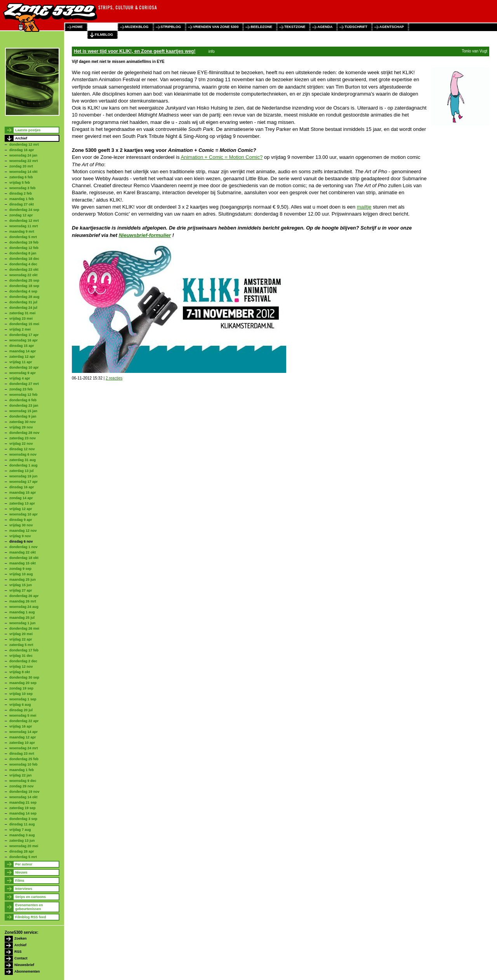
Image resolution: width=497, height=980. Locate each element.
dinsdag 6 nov (21, 541)
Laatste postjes (28, 130)
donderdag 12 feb (24, 248)
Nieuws (21, 872)
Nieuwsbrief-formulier (145, 235)
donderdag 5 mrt (23, 237)
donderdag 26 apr (24, 596)
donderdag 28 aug (24, 297)
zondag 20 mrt (21, 166)
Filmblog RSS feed (31, 917)
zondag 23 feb (21, 389)
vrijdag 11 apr (21, 362)
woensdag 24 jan (23, 155)
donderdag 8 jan (23, 253)
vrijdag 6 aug (20, 705)
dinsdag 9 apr (21, 520)
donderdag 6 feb (23, 400)
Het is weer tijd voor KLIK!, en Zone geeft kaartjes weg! (135, 51)
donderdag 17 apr (24, 335)
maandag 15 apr (23, 493)
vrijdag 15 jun (21, 585)
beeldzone (261, 27)
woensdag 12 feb (23, 395)
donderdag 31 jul (23, 302)
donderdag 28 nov (24, 433)
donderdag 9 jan (23, 416)
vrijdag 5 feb (20, 183)
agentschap (392, 27)
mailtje (364, 207)
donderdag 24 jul (23, 308)
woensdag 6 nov (23, 454)
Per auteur (24, 864)
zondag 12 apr (21, 215)
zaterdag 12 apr (22, 357)
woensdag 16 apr (23, 340)
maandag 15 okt (23, 563)
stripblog (171, 27)
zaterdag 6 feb (21, 177)
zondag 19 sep (21, 688)
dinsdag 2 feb (21, 193)
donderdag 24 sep (24, 210)
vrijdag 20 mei (21, 634)
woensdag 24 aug (24, 607)
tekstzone (295, 27)
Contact (21, 958)
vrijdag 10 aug (21, 574)
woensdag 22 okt (23, 275)
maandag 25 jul (22, 618)
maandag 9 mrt (22, 232)
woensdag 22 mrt (24, 161)
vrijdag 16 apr (21, 726)
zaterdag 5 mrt (21, 645)
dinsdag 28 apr (22, 851)
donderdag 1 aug (23, 465)
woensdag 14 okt (23, 172)
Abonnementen (27, 971)
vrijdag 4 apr (20, 378)
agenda (325, 27)
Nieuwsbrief (24, 965)
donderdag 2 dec (23, 661)
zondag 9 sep (20, 569)
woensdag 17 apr (23, 482)
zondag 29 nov (22, 786)
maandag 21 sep (23, 802)
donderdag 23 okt (24, 270)
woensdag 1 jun (23, 623)
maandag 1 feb (22, 199)
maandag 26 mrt (23, 601)
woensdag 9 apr (23, 373)
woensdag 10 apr (23, 514)
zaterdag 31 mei (23, 313)
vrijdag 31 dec (21, 656)
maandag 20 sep (23, 683)
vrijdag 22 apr (21, 639)
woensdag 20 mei (24, 846)
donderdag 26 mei (24, 628)
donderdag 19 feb (24, 242)
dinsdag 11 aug (22, 824)
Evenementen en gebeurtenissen (29, 907)
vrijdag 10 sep (21, 694)
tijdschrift (356, 27)
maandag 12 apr (23, 737)
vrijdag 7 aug (20, 830)
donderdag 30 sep (24, 677)
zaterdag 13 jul (22, 471)
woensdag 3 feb (23, 188)
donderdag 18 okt (24, 558)
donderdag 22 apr (24, 721)
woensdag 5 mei (23, 715)
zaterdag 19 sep (23, 808)
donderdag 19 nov (24, 792)
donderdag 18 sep (24, 286)
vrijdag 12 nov (21, 667)
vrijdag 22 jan (21, 775)
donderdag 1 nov (23, 547)
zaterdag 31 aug (23, 460)
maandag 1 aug (22, 612)
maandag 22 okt (23, 552)
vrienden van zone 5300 (216, 27)
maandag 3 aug (22, 835)
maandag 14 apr (23, 351)
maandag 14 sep (23, 813)
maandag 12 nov (23, 531)
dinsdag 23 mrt (22, 754)
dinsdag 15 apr (22, 346)
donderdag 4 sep (23, 291)
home (77, 27)
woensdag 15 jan (23, 411)
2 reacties (114, 378)
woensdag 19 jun (23, 476)
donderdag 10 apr (24, 367)
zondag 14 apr (21, 498)
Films (20, 881)
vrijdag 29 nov (21, 427)
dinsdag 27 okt (22, 204)
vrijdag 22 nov (21, 444)
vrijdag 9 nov (20, 536)
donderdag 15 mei (24, 324)
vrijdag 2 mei (20, 329)
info (212, 51)
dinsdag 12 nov (22, 449)
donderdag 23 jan (24, 406)
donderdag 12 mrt (24, 144)
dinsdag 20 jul (21, 710)
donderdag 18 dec (24, 259)
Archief (21, 138)
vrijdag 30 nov (21, 525)
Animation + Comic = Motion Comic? (222, 157)
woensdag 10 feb (23, 764)
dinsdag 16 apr (22, 150)
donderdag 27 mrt (24, 384)
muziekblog (137, 27)
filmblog (104, 35)
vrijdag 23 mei (21, 319)
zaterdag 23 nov (23, 438)
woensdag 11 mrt (24, 226)
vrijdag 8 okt (20, 672)
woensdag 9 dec (23, 781)
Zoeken (21, 938)
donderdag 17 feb (24, 650)
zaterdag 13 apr (22, 503)
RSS (18, 952)
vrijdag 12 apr (21, 509)
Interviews (24, 889)
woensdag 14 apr (23, 732)
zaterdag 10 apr (22, 743)
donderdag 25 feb (24, 759)
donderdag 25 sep (24, 280)
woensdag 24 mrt (24, 748)
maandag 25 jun (23, 580)
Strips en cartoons (30, 897)
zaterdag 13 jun (22, 841)
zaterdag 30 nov (23, 422)
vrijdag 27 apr (21, 590)
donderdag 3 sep (23, 819)
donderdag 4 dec (23, 264)
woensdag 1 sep (23, 699)
